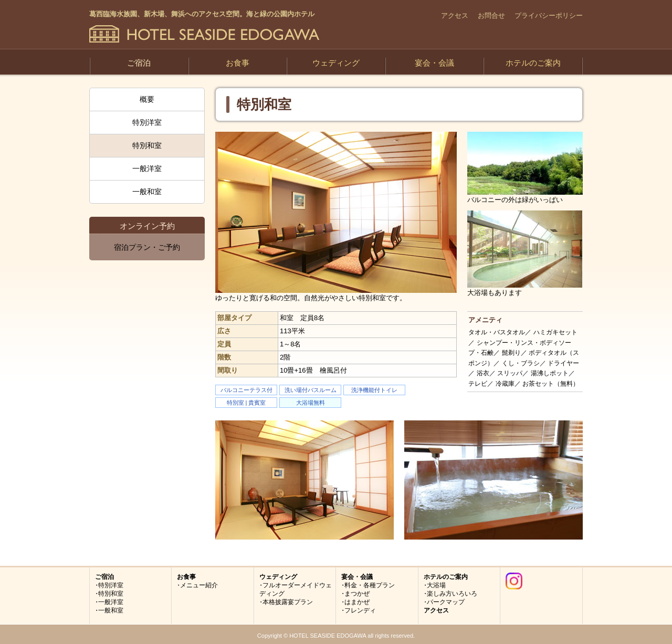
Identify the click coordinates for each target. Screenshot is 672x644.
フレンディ (360, 610)
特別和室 (147, 145)
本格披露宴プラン (288, 602)
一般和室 (147, 192)
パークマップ (446, 602)
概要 (147, 99)
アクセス (455, 15)
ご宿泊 (139, 63)
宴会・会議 (434, 63)
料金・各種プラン (370, 585)
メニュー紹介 (199, 585)
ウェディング (336, 63)
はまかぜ (357, 602)
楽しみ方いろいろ (452, 594)
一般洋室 (147, 168)
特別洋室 (147, 122)
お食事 (238, 63)
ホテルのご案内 (533, 63)
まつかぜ (357, 594)
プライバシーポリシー (549, 15)
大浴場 (436, 585)
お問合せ (491, 15)
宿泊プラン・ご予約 (147, 247)
